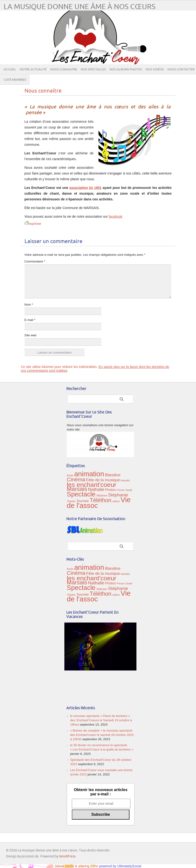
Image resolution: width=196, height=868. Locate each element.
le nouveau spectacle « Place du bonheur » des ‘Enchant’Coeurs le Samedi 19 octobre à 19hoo (101, 720)
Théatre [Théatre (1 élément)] (71, 501)
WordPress (67, 856)
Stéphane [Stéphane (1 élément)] (102, 495)
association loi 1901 (86, 188)
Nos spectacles (93, 70)
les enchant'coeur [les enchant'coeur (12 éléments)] (92, 485)
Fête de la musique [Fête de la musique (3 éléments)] (103, 480)
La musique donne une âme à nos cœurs (80, 7)
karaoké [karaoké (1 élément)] (125, 480)
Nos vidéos (155, 70)
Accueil (10, 70)
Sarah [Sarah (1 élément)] (129, 490)
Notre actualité (33, 70)
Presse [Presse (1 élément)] (121, 490)
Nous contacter (181, 70)
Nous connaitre (64, 70)
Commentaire (35, 261)
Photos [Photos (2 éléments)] (110, 490)
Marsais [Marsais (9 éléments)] (77, 489)
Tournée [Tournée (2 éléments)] (83, 501)
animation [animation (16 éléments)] (89, 474)
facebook (115, 216)
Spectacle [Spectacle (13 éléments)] (81, 494)
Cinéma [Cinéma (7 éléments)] (76, 480)
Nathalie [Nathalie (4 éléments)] (96, 489)
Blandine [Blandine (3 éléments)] (113, 475)
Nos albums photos (126, 70)
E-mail (30, 320)
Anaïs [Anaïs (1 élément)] (70, 475)
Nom (29, 305)
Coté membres (15, 80)
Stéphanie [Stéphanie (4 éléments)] (118, 495)
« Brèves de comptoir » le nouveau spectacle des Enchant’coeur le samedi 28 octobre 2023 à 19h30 (102, 735)
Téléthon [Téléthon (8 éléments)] (101, 500)
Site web (31, 335)
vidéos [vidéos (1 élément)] (116, 501)
